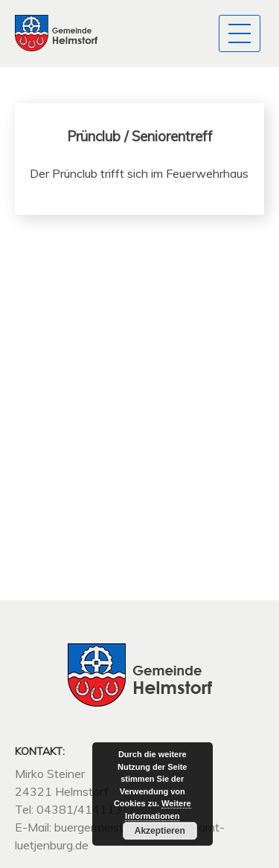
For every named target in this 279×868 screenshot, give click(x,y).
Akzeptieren (160, 831)
